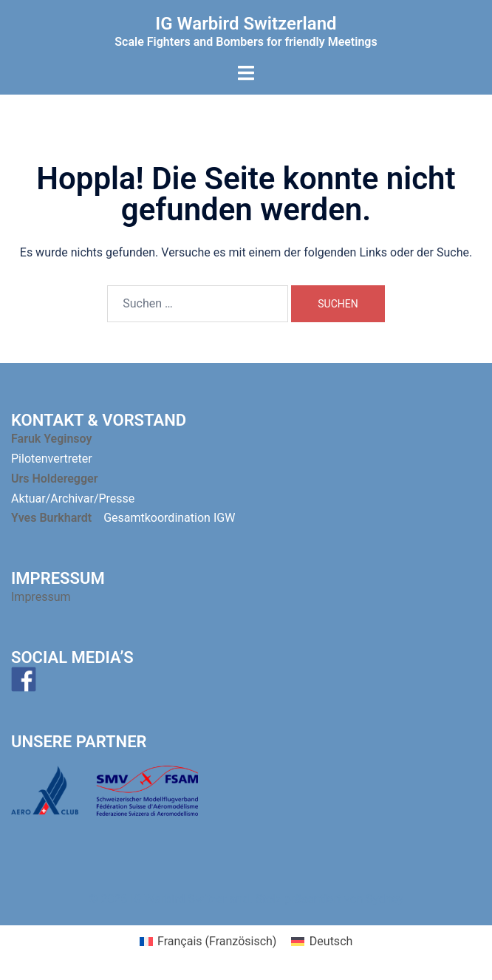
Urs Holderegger (54, 479)
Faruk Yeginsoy (51, 439)
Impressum (42, 597)
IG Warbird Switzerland (246, 24)
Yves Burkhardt (51, 518)
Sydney (385, 899)
